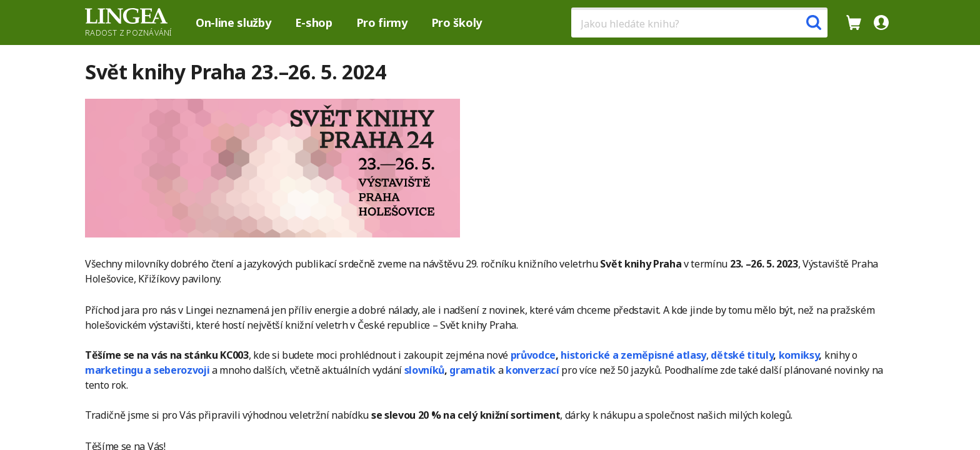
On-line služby (233, 22)
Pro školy (457, 22)
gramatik (472, 370)
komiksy (799, 355)
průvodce (533, 355)
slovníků (424, 370)
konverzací (532, 370)
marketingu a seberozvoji (147, 370)
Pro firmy (382, 22)
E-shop (314, 22)
